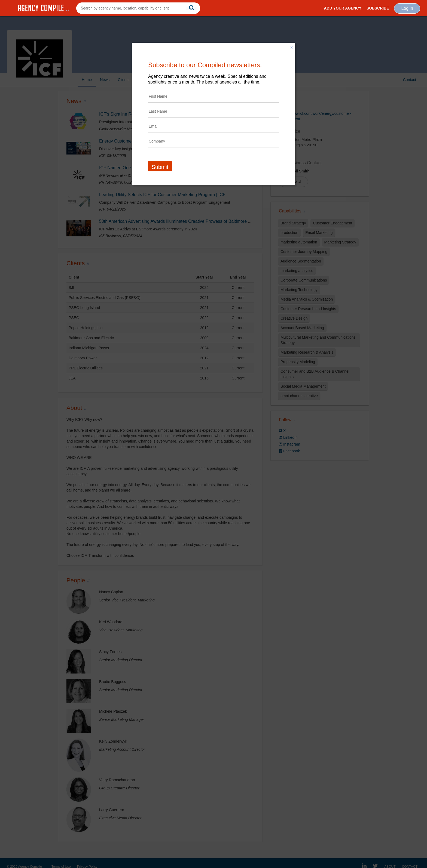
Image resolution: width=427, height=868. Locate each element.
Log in (407, 8)
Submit (160, 167)
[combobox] (138, 8)
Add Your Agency (343, 8)
